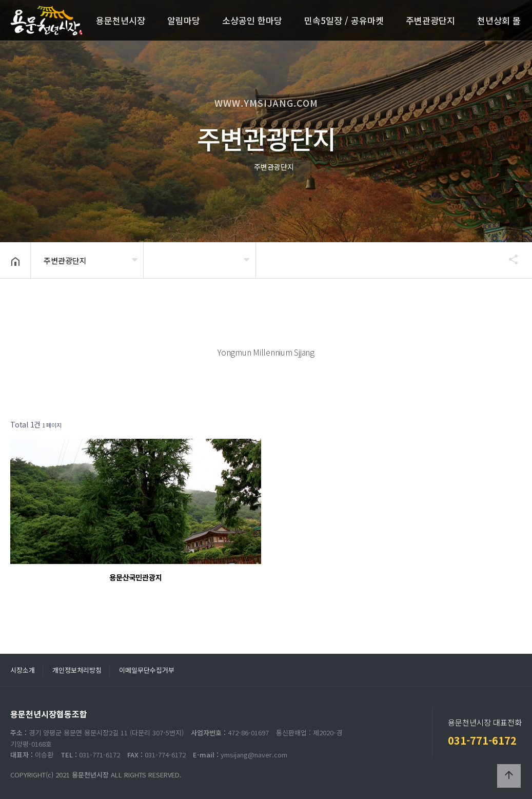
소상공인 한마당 (252, 20)
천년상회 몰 (499, 20)
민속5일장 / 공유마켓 (344, 20)
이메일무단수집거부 (147, 670)
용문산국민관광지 (135, 577)
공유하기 (508, 259)
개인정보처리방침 (77, 670)
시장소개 (23, 670)
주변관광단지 (430, 20)
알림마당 (184, 20)
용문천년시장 (121, 20)
